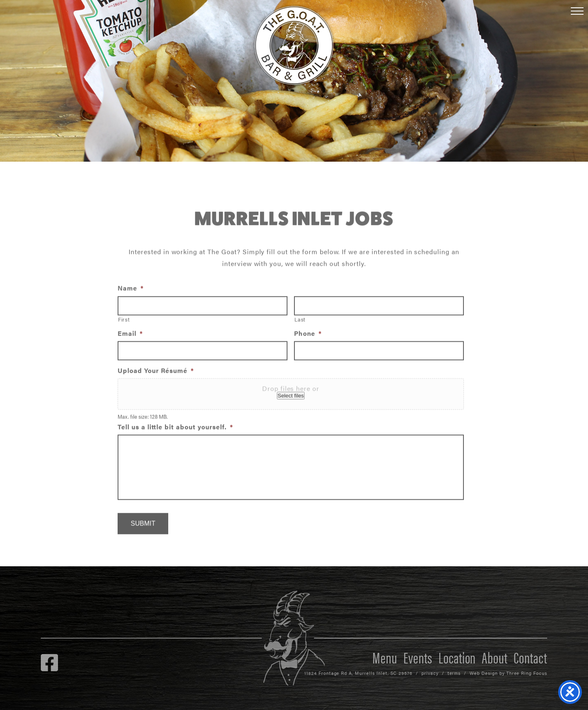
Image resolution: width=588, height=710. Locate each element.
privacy (430, 673)
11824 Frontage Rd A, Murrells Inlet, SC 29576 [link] (358, 673)
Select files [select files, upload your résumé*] (291, 398)
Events (418, 657)
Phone (308, 336)
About (495, 657)
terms (454, 673)
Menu (385, 657)
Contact (530, 657)
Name (131, 290)
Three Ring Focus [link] (527, 673)
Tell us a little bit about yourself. (175, 429)
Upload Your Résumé (156, 373)
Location (457, 657)
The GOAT (294, 45)
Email (130, 336)
